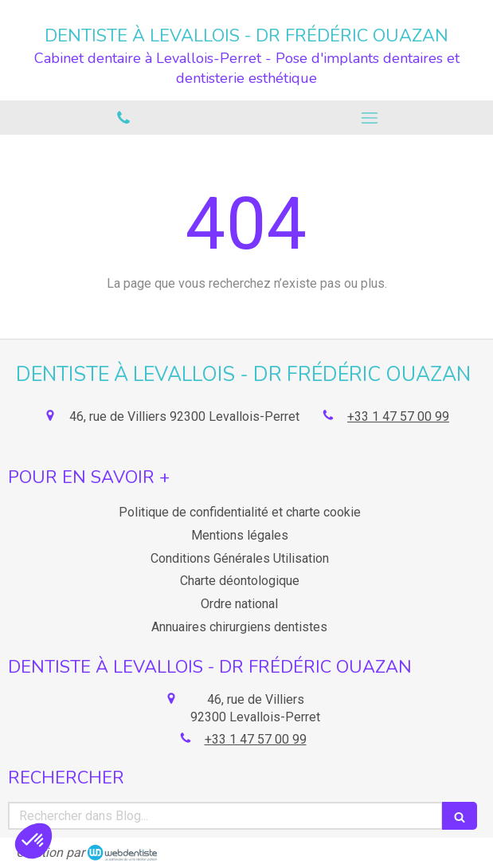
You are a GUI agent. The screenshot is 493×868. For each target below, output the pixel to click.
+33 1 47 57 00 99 (398, 416)
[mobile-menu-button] (370, 118)
